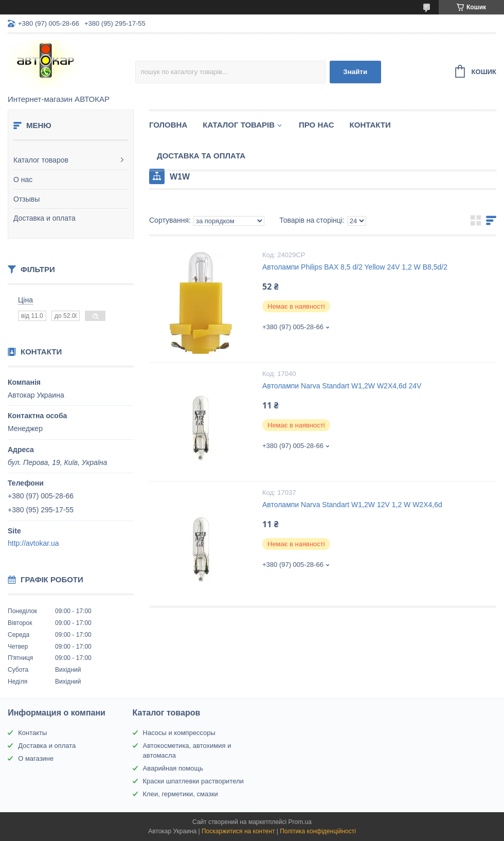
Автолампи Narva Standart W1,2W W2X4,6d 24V (342, 386)
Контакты (32, 733)
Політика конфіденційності (318, 831)
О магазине (36, 758)
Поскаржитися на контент (238, 831)
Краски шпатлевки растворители (193, 781)
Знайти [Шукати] (355, 72)
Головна (168, 125)
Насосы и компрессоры (179, 733)
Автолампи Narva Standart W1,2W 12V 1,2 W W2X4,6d (352, 505)
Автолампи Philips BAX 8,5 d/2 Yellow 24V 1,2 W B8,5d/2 (355, 267)
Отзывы (26, 199)
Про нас (317, 125)
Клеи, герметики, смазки (181, 794)
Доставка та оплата (201, 156)
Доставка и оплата (44, 218)
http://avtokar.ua (33, 543)
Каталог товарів (239, 125)
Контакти (370, 125)
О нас (23, 180)
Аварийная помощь (173, 768)
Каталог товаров (41, 160)
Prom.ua (300, 822)
